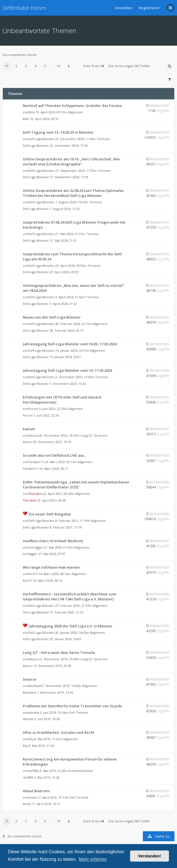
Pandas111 (36, 462)
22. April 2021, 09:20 (52, 500)
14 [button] (58, 66)
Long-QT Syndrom (94, 435)
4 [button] (36, 66)
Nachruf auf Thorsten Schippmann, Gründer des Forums (72, 106)
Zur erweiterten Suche (20, 55)
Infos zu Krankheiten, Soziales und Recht (58, 732)
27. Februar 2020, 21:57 (67, 612)
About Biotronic (37, 791)
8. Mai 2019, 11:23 (41, 746)
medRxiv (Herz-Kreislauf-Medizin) (53, 541)
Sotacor (30, 679)
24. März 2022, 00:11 (54, 469)
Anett (32, 797)
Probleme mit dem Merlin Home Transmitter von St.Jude (73, 706)
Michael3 (35, 686)
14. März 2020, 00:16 (48, 580)
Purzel (33, 409)
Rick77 (33, 574)
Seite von (93, 66)
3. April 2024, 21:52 (63, 304)
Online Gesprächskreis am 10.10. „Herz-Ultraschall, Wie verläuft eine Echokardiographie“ (71, 162)
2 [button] (16, 66)
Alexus (33, 435)
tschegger (36, 547)
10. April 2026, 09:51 (44, 119)
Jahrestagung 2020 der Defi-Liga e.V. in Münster (71, 626)
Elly (31, 739)
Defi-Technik (78, 712)
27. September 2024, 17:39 (69, 177)
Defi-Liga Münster (41, 139)
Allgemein (75, 112)
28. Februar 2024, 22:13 (67, 330)
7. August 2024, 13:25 (65, 209)
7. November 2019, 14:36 (55, 692)
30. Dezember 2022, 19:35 (52, 442)
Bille (32, 112)
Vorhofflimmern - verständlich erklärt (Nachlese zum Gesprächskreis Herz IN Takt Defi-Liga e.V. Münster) (69, 596)
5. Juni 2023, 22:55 (46, 415)
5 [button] (45, 66)
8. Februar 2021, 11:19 (66, 527)
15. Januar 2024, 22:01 (65, 357)
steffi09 (34, 771)
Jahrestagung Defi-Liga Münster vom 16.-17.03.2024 (67, 370)
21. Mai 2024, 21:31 (63, 240)
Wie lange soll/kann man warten (51, 567)
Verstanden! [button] (149, 856)
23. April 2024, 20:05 (64, 272)
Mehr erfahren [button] (93, 859)
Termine (103, 139)
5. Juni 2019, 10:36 (47, 719)
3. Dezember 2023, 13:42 (68, 384)
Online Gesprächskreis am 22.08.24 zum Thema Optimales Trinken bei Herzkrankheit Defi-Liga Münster (73, 193)
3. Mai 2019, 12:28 (47, 777)
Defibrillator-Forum (24, 8)
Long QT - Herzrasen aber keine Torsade (59, 652)
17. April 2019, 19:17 (46, 804)
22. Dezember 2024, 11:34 (69, 146)
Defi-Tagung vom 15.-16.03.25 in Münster (58, 132)
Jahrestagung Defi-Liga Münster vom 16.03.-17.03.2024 (70, 344)
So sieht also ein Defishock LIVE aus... (55, 455)
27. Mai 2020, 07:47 (52, 554)
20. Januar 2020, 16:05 (65, 639)
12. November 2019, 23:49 (52, 666)
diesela (34, 712)
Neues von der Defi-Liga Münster (52, 317)
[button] (69, 66)
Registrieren (149, 8)
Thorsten (35, 494)
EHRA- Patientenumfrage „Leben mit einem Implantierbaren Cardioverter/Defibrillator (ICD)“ (76, 485)
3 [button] (26, 66)
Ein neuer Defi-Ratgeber (50, 514)
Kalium (29, 429)
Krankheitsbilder (81, 771)
